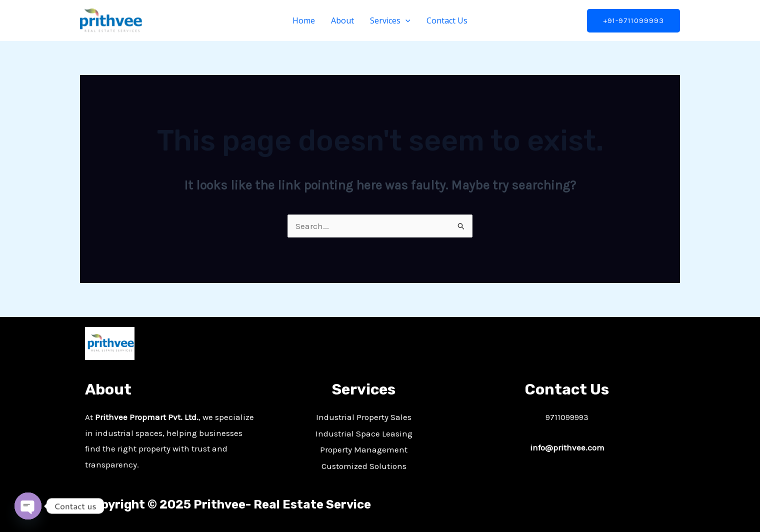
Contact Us (447, 20)
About (342, 20)
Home (304, 20)
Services (390, 20)
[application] (405, 20)
